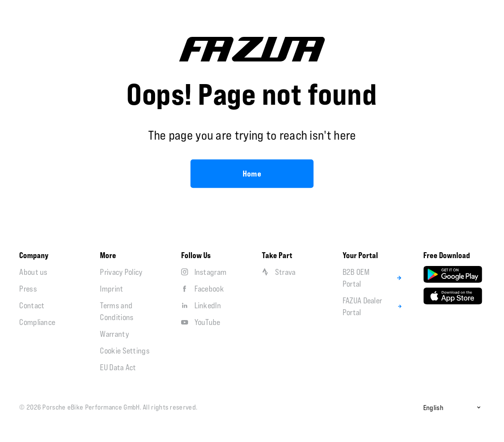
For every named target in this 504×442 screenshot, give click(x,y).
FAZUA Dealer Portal (373, 306)
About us (33, 272)
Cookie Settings (125, 351)
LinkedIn (201, 305)
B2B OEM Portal (373, 278)
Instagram (204, 272)
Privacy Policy (121, 272)
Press (28, 289)
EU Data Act (118, 367)
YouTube (201, 322)
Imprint (111, 289)
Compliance (37, 322)
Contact (32, 305)
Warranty (114, 334)
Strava (279, 272)
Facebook (203, 289)
